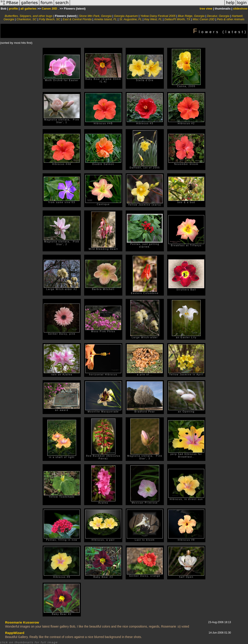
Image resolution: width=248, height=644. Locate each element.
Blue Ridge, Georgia (191, 16)
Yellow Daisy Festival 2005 (158, 16)
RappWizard (15, 633)
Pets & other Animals (231, 19)
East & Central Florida (77, 19)
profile (13, 9)
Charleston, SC (26, 19)
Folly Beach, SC (50, 19)
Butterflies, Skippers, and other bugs (29, 16)
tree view (206, 9)
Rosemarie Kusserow (22, 622)
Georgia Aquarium (126, 16)
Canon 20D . (50, 9)
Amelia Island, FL (105, 19)
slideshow (240, 9)
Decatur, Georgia (218, 16)
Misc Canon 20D (204, 19)
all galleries (29, 9)
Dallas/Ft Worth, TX (177, 19)
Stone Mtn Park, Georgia (95, 16)
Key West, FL (153, 19)
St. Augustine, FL (131, 19)
